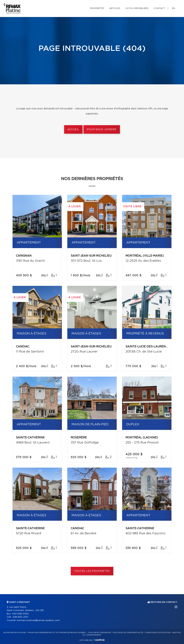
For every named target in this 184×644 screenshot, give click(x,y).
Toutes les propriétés (92, 571)
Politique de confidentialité (128, 633)
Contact (159, 8)
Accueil (73, 130)
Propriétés (97, 8)
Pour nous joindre (102, 130)
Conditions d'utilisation (158, 633)
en (173, 8)
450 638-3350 (20, 614)
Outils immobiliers (137, 8)
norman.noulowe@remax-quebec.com (38, 620)
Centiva (99, 640)
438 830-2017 (20, 617)
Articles (115, 8)
